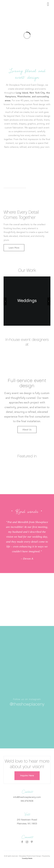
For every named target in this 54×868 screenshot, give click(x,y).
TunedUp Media (27, 858)
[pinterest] (32, 842)
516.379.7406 (27, 801)
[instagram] (27, 842)
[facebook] (22, 842)
